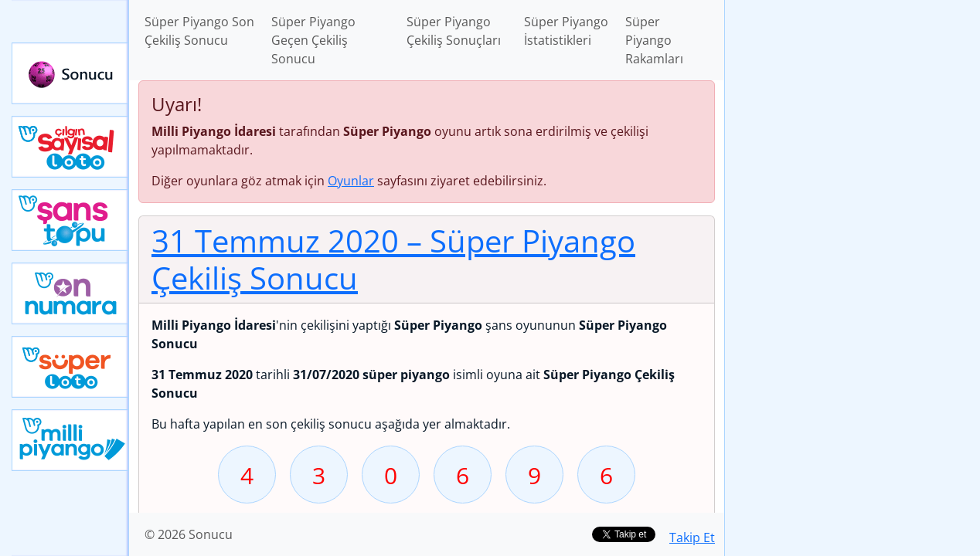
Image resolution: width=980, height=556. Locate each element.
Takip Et (692, 537)
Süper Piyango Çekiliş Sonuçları (454, 31)
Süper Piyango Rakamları (654, 40)
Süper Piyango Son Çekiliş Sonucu (199, 31)
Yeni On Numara (70, 293)
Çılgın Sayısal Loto (70, 147)
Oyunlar (351, 181)
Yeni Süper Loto (70, 367)
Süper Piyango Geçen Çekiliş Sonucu (313, 40)
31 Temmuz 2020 (393, 259)
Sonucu (70, 73)
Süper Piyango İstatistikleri (566, 31)
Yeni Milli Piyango (70, 440)
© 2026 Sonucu (189, 534)
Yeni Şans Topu (70, 220)
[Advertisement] (852, 244)
